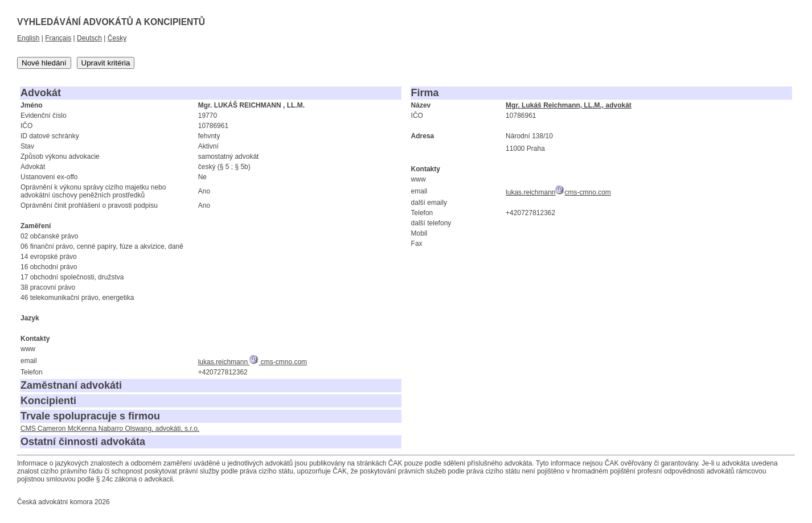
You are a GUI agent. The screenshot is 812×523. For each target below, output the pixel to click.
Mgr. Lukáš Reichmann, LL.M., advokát (569, 105)
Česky (117, 38)
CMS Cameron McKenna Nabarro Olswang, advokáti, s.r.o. (110, 429)
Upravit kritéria (106, 63)
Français (58, 38)
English (28, 38)
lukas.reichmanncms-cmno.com (558, 192)
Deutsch (89, 38)
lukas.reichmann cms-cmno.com (253, 362)
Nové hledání (44, 63)
